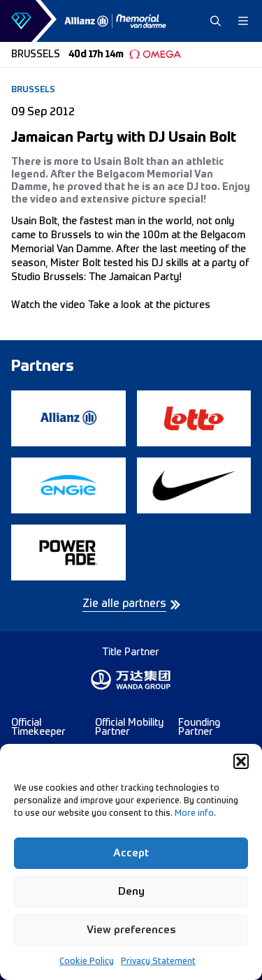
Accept (131, 853)
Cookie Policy (87, 962)
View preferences (131, 930)
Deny (131, 892)
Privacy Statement (158, 962)
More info (194, 814)
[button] (241, 761)
